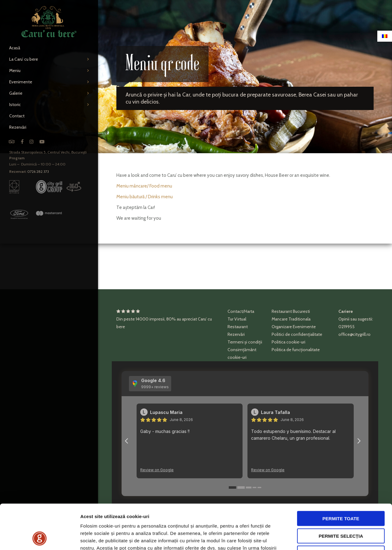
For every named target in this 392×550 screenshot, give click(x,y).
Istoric (15, 104)
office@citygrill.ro (354, 334)
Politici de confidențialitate (297, 334)
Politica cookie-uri (288, 342)
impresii (157, 319)
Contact (17, 116)
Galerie (16, 93)
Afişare (306, 538)
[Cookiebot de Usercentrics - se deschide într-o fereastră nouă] (40, 538)
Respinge (341, 511)
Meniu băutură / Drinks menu (145, 197)
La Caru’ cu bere (24, 59)
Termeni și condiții (245, 342)
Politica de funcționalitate (296, 350)
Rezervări (18, 127)
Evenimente (21, 82)
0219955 (347, 327)
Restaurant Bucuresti (291, 311)
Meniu (15, 70)
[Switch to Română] (385, 36)
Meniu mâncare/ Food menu (144, 186)
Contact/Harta (241, 311)
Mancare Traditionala (291, 319)
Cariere (346, 311)
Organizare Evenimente (294, 327)
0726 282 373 (38, 171)
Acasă (15, 48)
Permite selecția (341, 494)
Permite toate (341, 476)
